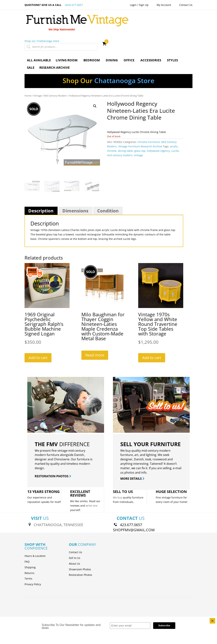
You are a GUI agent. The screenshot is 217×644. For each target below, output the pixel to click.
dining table (125, 130)
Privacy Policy (33, 564)
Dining (112, 40)
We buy (118, 477)
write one (92, 485)
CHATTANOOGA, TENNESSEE (58, 504)
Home (28, 75)
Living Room (67, 40)
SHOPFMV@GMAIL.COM (134, 509)
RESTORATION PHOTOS (53, 456)
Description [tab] (41, 190)
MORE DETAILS (132, 458)
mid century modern (120, 135)
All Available (39, 40)
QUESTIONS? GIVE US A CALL (54, 5)
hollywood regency (158, 130)
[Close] (212, 621)
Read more (95, 334)
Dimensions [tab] (75, 190)
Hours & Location (35, 535)
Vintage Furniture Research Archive (140, 126)
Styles (172, 40)
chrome (112, 130)
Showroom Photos (80, 549)
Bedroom (92, 40)
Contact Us (186, 5)
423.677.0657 (131, 504)
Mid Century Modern (55, 75)
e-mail (177, 447)
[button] (95, 86)
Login (133, 5)
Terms (28, 558)
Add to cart (38, 337)
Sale (31, 47)
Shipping (30, 547)
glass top (140, 130)
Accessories (151, 40)
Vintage (38, 75)
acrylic (174, 126)
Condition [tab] (108, 190)
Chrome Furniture (149, 121)
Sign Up (144, 5)
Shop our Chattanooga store (126, 20)
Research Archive (55, 47)
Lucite (175, 130)
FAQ (27, 541)
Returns (29, 552)
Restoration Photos (80, 554)
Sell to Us (75, 537)
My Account (164, 5)
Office (129, 40)
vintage (138, 135)
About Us (74, 543)
